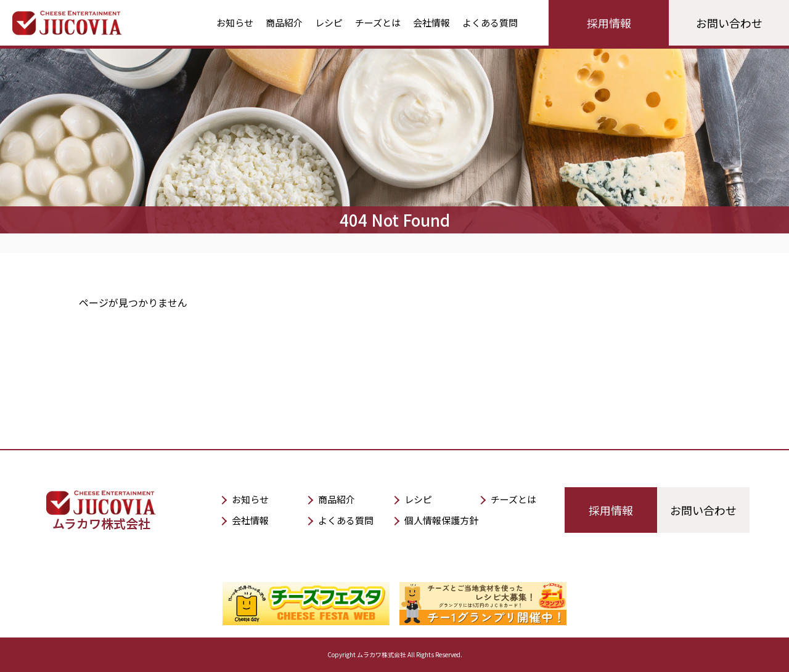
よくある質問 (490, 22)
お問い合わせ (729, 23)
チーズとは (378, 22)
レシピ (329, 22)
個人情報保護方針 (441, 520)
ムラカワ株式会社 (101, 516)
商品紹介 (284, 22)
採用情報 (609, 23)
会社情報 (431, 22)
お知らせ (235, 22)
